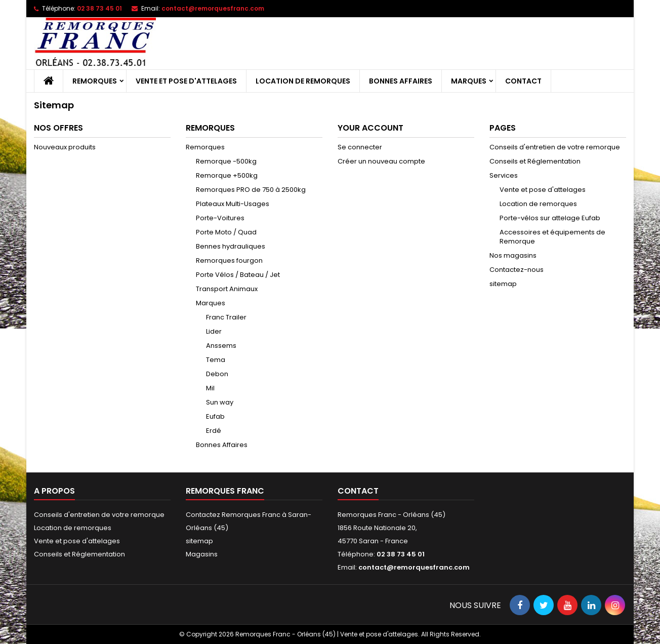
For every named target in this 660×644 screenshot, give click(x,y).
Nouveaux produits (65, 147)
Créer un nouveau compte (381, 161)
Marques (469, 81)
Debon (217, 374)
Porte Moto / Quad (226, 232)
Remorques (95, 81)
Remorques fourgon (229, 260)
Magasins (202, 554)
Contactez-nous (517, 270)
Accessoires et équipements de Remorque (552, 237)
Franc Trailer (226, 317)
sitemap (503, 284)
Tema (216, 360)
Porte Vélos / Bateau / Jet (238, 275)
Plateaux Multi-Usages (233, 204)
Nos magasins (513, 255)
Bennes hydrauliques (231, 246)
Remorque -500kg (226, 161)
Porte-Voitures (220, 218)
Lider (214, 331)
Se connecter (360, 147)
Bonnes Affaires (401, 81)
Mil (210, 388)
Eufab (215, 416)
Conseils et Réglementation (535, 161)
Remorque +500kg (227, 175)
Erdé (214, 431)
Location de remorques (303, 81)
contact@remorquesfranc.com (213, 8)
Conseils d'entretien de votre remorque (555, 147)
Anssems (221, 346)
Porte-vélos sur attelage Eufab (550, 218)
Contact (523, 81)
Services (504, 175)
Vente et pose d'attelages (186, 81)
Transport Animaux (227, 289)
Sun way (220, 402)
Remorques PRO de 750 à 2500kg (251, 190)
